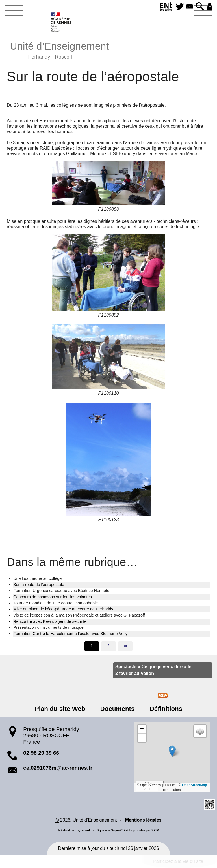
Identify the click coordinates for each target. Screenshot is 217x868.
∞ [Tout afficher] (125, 646)
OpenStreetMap (195, 785)
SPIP (155, 830)
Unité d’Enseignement (59, 50)
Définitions (166, 709)
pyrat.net (83, 830)
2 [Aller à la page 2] (108, 646)
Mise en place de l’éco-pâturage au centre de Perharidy (63, 609)
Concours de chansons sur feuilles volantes (53, 597)
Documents (118, 709)
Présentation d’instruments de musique (48, 627)
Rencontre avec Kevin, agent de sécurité (50, 621)
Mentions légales (143, 820)
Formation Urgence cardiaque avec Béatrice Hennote (61, 591)
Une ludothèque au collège (37, 578)
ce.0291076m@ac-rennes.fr (58, 768)
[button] (199, 7)
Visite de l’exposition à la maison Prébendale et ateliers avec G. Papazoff (79, 615)
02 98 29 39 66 (41, 753)
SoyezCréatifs (121, 830)
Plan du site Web (61, 709)
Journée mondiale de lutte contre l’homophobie (56, 603)
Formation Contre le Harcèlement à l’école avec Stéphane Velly (70, 634)
